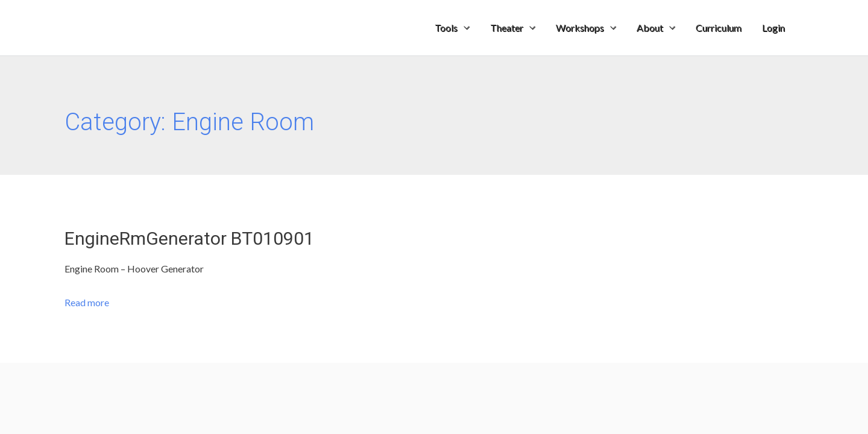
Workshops (580, 27)
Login (773, 27)
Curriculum (719, 27)
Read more (87, 302)
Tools (446, 27)
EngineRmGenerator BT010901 (189, 238)
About (650, 27)
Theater (507, 27)
